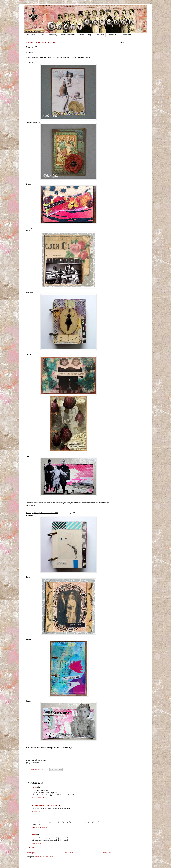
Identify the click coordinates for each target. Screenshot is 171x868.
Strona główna (31, 35)
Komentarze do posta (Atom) (44, 857)
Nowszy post (31, 853)
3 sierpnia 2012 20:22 (39, 812)
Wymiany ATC (112, 35)
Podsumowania (47, 773)
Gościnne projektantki (67, 35)
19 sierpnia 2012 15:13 (40, 843)
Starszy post (106, 853)
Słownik (81, 35)
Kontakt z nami (126, 35)
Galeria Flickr (99, 35)
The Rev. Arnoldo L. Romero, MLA (44, 805)
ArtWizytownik (37, 773)
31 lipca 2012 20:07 (39, 798)
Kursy (89, 35)
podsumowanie (57, 773)
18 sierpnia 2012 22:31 (40, 827)
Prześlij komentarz (35, 848)
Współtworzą (52, 35)
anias (34, 819)
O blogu (42, 35)
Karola (34, 787)
